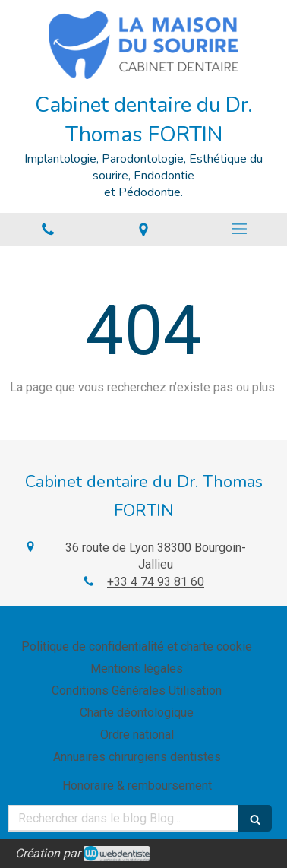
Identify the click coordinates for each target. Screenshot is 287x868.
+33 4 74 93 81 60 (156, 582)
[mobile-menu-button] (239, 229)
